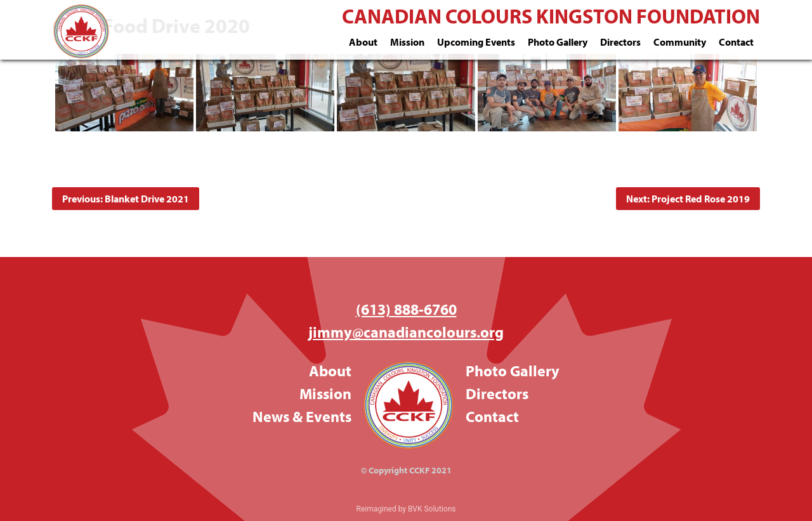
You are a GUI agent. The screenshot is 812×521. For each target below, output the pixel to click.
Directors (620, 42)
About (363, 42)
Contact (736, 42)
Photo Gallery (558, 42)
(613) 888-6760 (406, 309)
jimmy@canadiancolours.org (406, 332)
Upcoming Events (476, 42)
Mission (407, 42)
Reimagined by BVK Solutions (406, 509)
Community (680, 42)
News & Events (302, 416)
